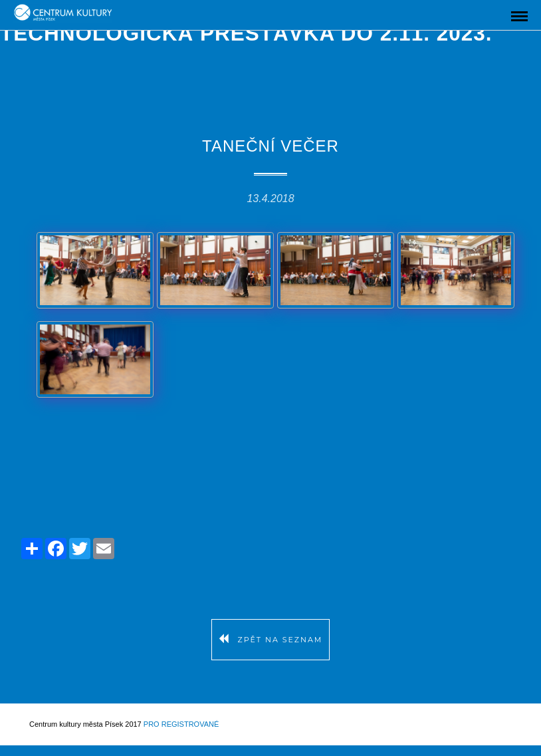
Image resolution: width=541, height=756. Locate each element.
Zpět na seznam (271, 640)
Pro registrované (181, 724)
